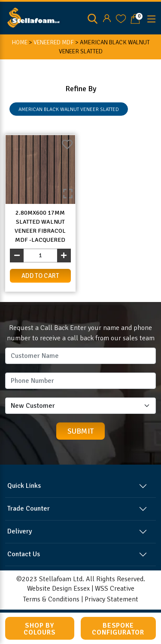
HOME (20, 42)
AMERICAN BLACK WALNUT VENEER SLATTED (69, 109)
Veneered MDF (54, 42)
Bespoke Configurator (118, 629)
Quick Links (24, 486)
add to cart (40, 276)
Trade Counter (29, 508)
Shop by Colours (40, 629)
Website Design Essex (58, 589)
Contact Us (24, 554)
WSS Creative (115, 589)
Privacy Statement (111, 599)
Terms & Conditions (51, 599)
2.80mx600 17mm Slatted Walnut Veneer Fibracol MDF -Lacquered (40, 226)
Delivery (20, 531)
